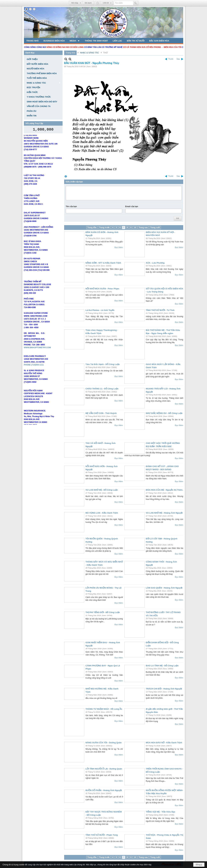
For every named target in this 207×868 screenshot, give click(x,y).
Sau (178, 59)
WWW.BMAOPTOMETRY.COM (37, 353)
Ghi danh (88, 3)
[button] (75, 41)
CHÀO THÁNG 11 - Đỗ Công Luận (102, 389)
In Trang (66, 176)
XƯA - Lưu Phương (155, 263)
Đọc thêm (119, 247)
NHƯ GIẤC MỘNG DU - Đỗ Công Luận (164, 413)
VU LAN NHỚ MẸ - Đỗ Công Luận (102, 490)
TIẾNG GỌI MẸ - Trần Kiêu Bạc (161, 812)
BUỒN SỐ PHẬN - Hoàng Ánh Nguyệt (104, 790)
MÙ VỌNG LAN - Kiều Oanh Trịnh (102, 513)
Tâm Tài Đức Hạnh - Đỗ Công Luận (103, 364)
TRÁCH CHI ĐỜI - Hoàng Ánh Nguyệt (164, 689)
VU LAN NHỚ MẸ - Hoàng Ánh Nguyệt (164, 513)
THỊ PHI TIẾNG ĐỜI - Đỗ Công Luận (103, 612)
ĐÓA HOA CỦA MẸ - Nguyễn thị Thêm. (165, 490)
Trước (171, 59)
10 (135, 228)
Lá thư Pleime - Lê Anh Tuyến (100, 310)
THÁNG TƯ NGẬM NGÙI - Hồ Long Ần (104, 709)
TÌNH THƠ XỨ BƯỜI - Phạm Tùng (102, 835)
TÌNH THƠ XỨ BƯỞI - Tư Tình (160, 310)
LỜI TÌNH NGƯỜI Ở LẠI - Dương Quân (104, 769)
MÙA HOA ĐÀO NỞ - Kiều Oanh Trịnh (164, 743)
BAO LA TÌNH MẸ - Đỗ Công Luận (162, 666)
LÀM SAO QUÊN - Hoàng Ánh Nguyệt (164, 588)
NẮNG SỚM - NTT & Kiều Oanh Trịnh (103, 263)
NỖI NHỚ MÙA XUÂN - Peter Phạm (102, 289)
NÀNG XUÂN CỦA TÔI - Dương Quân (104, 743)
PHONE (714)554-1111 (34, 371)
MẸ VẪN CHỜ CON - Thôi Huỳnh (101, 413)
